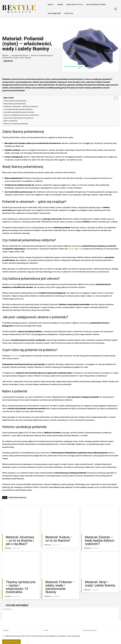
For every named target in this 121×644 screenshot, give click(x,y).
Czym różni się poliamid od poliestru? (19, 118)
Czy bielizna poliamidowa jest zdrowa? (19, 112)
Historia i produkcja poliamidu (16, 124)
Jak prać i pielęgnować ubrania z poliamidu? (21, 115)
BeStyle (5, 55)
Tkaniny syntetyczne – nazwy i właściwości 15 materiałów (20, 583)
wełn (80, 249)
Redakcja (8, 547)
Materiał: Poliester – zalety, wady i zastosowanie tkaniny (59, 583)
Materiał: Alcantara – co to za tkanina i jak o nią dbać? (20, 540)
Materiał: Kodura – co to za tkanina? (60, 538)
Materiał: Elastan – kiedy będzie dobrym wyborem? (100, 540)
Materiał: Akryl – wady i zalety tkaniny (99, 582)
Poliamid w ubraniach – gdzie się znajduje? (21, 106)
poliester (15, 356)
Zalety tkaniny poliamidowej (15, 101)
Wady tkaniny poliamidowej (15, 104)
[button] (116, 9)
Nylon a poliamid (10, 121)
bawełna (71, 249)
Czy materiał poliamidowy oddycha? (18, 109)
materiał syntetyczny (17, 497)
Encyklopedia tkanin (20, 55)
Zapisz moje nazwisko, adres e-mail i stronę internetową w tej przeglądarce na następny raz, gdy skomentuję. (43, 629)
